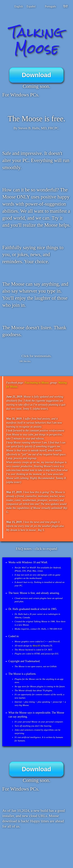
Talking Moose (36, 40)
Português (50, 6)
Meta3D (36, 646)
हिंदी (65, 6)
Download (36, 75)
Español (31, 6)
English (19, 6)
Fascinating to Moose (37, 383)
